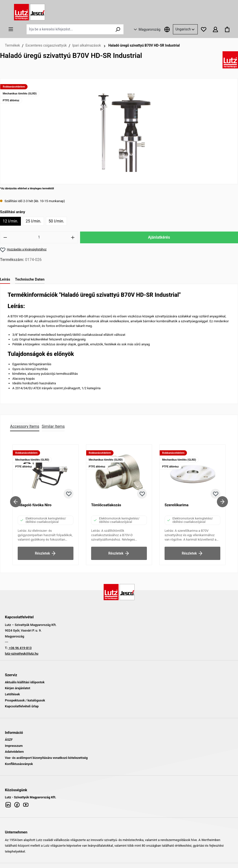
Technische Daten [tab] (30, 279)
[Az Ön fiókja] (215, 29)
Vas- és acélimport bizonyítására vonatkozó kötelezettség (46, 758)
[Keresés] (118, 29)
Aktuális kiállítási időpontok (25, 682)
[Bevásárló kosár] (227, 29)
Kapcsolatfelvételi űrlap (22, 706)
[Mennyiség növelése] (73, 237)
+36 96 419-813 (20, 648)
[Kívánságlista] (204, 29)
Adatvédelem (14, 752)
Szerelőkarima (176, 505)
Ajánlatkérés (159, 237)
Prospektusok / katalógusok (25, 700)
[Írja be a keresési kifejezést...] (69, 29)
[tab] (5, 280)
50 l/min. (56, 221)
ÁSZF (9, 740)
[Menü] (11, 29)
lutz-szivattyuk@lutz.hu (22, 654)
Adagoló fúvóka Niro (35, 505)
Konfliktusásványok (19, 764)
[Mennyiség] (39, 237)
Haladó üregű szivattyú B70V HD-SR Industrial (144, 45)
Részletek (46, 552)
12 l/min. (10, 221)
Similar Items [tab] (53, 426)
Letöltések (12, 694)
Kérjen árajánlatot (18, 688)
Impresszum (14, 746)
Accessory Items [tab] (25, 426)
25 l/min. (33, 221)
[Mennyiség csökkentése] (5, 237)
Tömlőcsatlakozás (106, 505)
